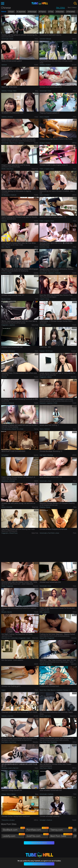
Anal (48, 247)
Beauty (48, 507)
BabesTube (35, 169)
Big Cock (16, 768)
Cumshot (43, 39)
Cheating (42, 507)
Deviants (74, 351)
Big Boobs (54, 742)
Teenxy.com (61, 829)
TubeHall (40, 3)
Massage (33, 12)
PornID (36, 612)
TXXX (37, 299)
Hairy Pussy (13, 143)
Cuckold (42, 325)
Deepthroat (5, 481)
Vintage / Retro (12, 91)
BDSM (4, 169)
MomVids (74, 377)
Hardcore (4, 65)
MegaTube (35, 507)
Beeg (37, 91)
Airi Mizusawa (6, 195)
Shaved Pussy (13, 533)
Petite (55, 403)
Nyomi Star (43, 690)
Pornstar (66, 690)
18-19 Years (49, 351)
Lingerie (47, 169)
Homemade (5, 39)
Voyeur (4, 690)
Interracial (11, 403)
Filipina (43, 12)
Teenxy (36, 429)
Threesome (5, 820)
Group (47, 299)
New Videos (61, 7)
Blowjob (49, 39)
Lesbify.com (14, 836)
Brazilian (60, 12)
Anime (4, 507)
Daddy (4, 586)
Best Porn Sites (61, 836)
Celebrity (42, 65)
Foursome (5, 273)
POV (71, 690)
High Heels (43, 455)
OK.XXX (74, 65)
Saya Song (43, 742)
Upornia (36, 273)
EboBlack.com (14, 829)
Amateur (10, 117)
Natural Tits (15, 429)
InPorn (75, 612)
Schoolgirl (12, 481)
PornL (37, 39)
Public (42, 169)
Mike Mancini (51, 690)
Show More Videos (39, 843)
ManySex (74, 299)
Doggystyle (5, 325)
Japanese (21, 12)
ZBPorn (74, 39)
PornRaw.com (37, 829)
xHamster (35, 638)
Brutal (42, 716)
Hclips (36, 117)
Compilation (5, 455)
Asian (12, 12)
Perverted (71, 12)
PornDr (36, 65)
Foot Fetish (51, 533)
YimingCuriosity (6, 429)
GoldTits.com (37, 836)
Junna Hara (14, 638)
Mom (3, 247)
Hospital (47, 117)
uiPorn (74, 742)
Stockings (50, 455)
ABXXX (74, 195)
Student (48, 65)
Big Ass (8, 247)
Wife (10, 273)
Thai (51, 12)
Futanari (42, 351)
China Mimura (6, 638)
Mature (49, 377)
